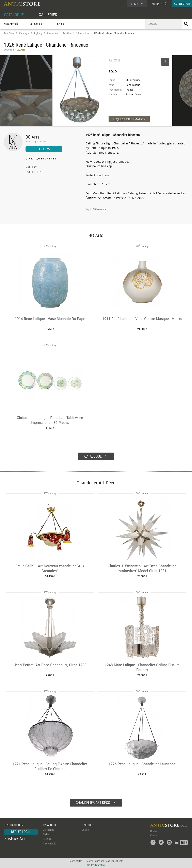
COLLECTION (33, 172)
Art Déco (67, 33)
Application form (16, 838)
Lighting (38, 33)
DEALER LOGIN (21, 832)
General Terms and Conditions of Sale (104, 861)
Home (153, 831)
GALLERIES (48, 15)
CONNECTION (182, 4)
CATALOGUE (14, 15)
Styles (46, 834)
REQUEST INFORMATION (129, 119)
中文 (164, 4)
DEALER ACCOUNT (14, 825)
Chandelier (53, 33)
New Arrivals (11, 24)
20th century (83, 33)
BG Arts (32, 137)
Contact (154, 835)
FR (153, 4)
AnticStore (9, 33)
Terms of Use (76, 861)
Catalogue (24, 33)
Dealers (86, 830)
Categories (49, 830)
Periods (47, 839)
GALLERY (31, 168)
